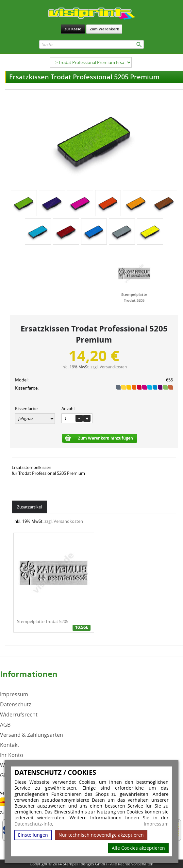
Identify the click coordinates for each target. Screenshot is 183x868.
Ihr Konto (12, 755)
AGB (5, 725)
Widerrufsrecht (19, 715)
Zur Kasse (73, 29)
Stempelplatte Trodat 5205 (43, 621)
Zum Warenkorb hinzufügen (106, 438)
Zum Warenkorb (105, 29)
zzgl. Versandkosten (109, 367)
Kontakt (10, 745)
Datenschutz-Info (33, 824)
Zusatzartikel (29, 507)
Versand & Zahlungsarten (32, 735)
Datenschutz (16, 705)
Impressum (156, 824)
